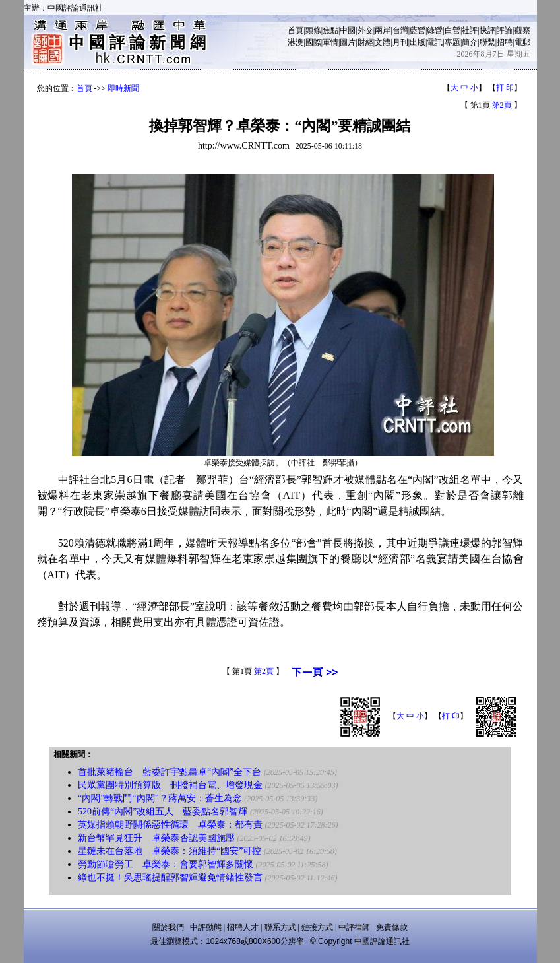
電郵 (522, 42)
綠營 (435, 30)
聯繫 (487, 42)
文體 (383, 42)
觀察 (522, 30)
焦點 (330, 30)
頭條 (313, 30)
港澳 (296, 42)
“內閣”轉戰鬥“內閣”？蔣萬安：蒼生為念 (160, 798)
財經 (365, 42)
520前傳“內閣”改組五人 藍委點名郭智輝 (163, 812)
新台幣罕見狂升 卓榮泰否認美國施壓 (156, 838)
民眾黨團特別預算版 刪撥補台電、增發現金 (170, 785)
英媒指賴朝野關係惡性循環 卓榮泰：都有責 (170, 825)
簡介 (470, 42)
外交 (365, 30)
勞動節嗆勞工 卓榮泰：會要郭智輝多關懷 (166, 864)
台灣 (400, 30)
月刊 (400, 42)
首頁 (296, 30)
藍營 (418, 30)
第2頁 (502, 105)
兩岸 (383, 30)
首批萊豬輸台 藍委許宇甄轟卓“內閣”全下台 (170, 772)
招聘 (505, 42)
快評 (487, 30)
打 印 (505, 88)
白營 (452, 30)
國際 (313, 42)
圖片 (348, 42)
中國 (348, 30)
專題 (452, 42)
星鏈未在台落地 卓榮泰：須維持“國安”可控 (170, 851)
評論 (505, 30)
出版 (418, 42)
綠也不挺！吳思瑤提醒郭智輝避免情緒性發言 (170, 878)
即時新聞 (123, 88)
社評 (470, 30)
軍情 (330, 42)
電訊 (435, 42)
